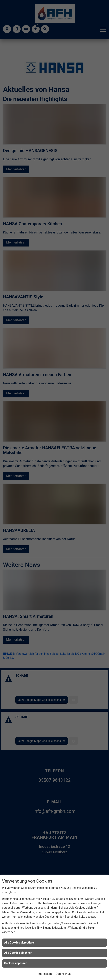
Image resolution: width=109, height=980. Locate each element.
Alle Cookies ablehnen (18, 953)
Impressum (45, 974)
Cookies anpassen (16, 963)
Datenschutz (64, 974)
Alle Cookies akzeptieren (20, 943)
